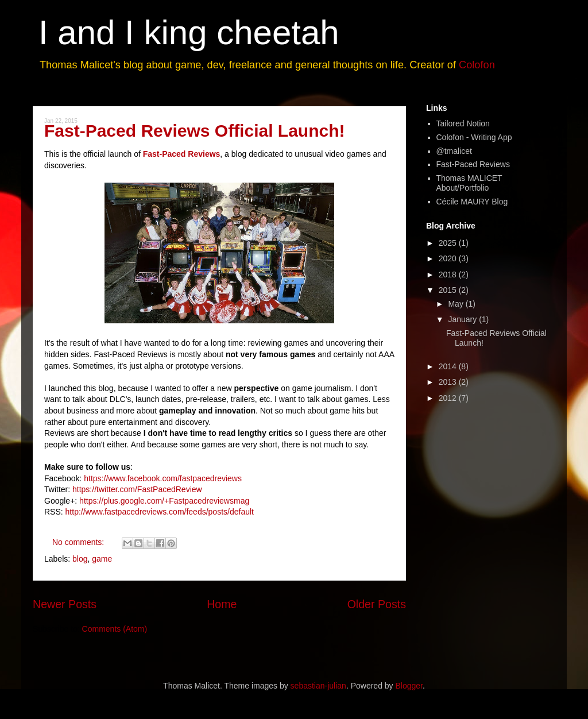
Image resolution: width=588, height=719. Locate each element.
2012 (449, 398)
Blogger (409, 686)
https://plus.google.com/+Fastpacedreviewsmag (164, 501)
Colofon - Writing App (474, 137)
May (457, 304)
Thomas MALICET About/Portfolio (469, 183)
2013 (449, 382)
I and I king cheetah (189, 32)
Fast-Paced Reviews (182, 154)
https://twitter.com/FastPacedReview (137, 489)
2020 (449, 258)
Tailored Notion (463, 123)
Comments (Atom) (115, 629)
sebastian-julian (318, 686)
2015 (449, 290)
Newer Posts (65, 604)
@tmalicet (454, 151)
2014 (449, 366)
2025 (449, 243)
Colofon (477, 65)
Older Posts (377, 604)
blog (80, 559)
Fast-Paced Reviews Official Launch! (195, 131)
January (463, 319)
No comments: (79, 542)
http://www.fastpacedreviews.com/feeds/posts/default (160, 512)
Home (222, 604)
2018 (449, 275)
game (102, 559)
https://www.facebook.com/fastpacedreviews (163, 478)
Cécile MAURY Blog (472, 202)
